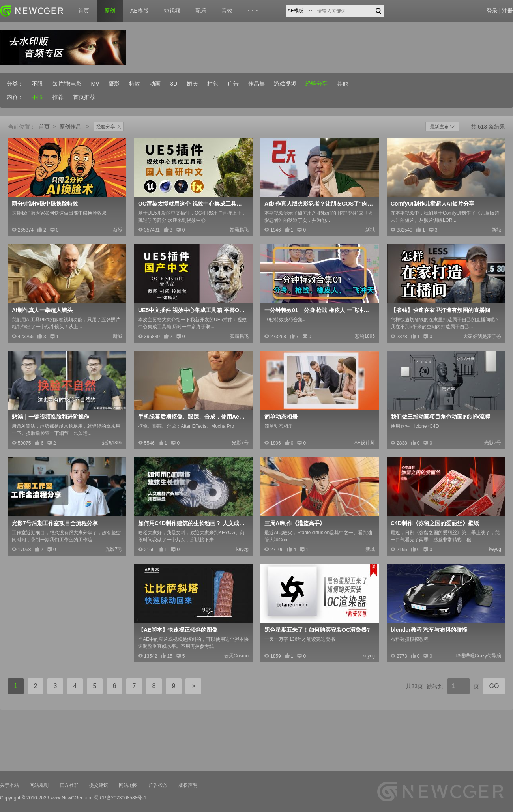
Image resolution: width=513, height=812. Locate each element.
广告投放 (158, 785)
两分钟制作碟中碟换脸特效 (45, 204)
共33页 (414, 686)
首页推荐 (84, 97)
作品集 (256, 84)
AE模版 (139, 11)
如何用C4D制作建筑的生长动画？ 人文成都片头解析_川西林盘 (193, 523)
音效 (227, 11)
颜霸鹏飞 (239, 230)
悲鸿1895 (365, 336)
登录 (492, 11)
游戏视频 (285, 84)
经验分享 (316, 84)
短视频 (172, 11)
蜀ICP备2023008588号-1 (120, 798)
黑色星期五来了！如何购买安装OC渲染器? (317, 630)
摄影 (114, 84)
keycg (242, 549)
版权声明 (188, 785)
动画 (155, 84)
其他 (343, 84)
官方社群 (69, 785)
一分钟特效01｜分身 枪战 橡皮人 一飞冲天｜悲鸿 (319, 310)
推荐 (58, 97)
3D (174, 84)
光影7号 (240, 443)
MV (95, 84)
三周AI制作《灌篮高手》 (295, 523)
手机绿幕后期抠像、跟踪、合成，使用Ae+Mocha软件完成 (193, 417)
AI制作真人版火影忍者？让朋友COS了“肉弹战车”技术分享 (319, 204)
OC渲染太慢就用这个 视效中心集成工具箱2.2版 (193, 204)
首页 (84, 11)
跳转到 (435, 686)
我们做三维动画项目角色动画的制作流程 (440, 417)
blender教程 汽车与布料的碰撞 (429, 630)
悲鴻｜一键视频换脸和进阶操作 (51, 417)
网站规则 (39, 785)
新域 (118, 230)
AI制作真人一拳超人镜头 (42, 310)
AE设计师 (365, 443)
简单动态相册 (281, 417)
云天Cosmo (236, 656)
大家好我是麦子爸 (482, 336)
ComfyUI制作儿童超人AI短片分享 (432, 204)
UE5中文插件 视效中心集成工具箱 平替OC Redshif (193, 310)
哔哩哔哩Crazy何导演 (478, 656)
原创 (110, 11)
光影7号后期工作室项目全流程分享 (55, 523)
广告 (233, 84)
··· (254, 11)
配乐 (201, 11)
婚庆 (192, 84)
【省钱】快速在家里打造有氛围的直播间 (440, 310)
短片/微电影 (67, 84)
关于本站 (9, 785)
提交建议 (99, 785)
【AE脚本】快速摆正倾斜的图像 (178, 630)
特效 (135, 84)
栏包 (213, 84)
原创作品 (70, 127)
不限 (37, 84)
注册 (507, 11)
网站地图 (128, 785)
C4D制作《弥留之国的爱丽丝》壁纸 (435, 523)
